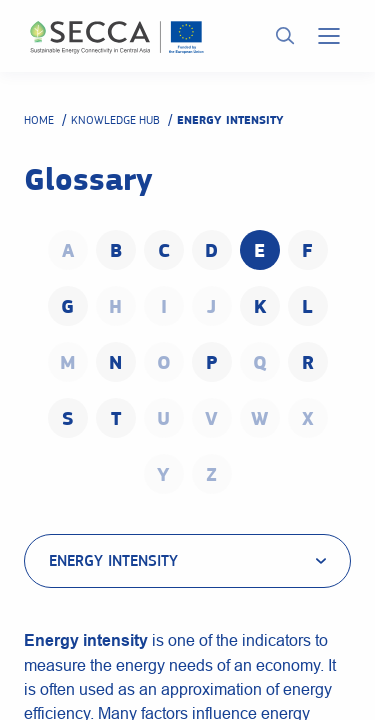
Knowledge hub (115, 120)
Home (39, 120)
